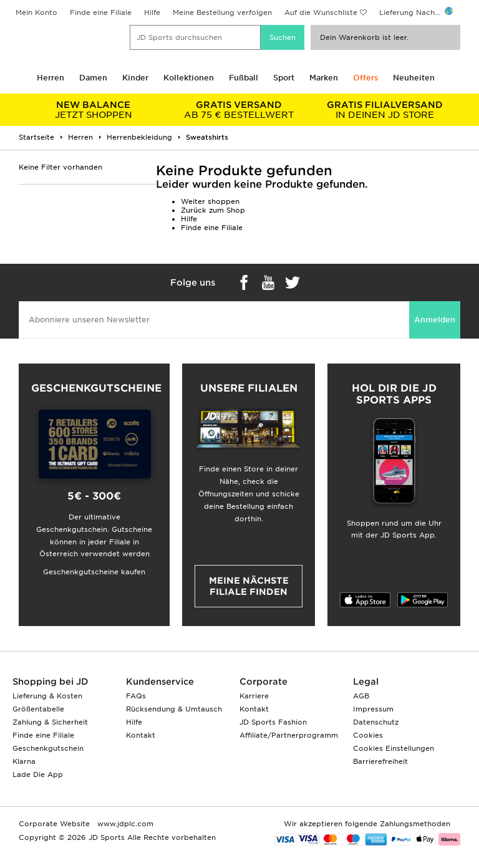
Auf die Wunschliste (321, 12)
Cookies (368, 735)
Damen (93, 78)
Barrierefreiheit (380, 761)
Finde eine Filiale (101, 12)
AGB (361, 696)
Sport (284, 78)
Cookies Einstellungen (394, 748)
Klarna (24, 761)
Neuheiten (414, 78)
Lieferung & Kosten (47, 696)
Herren (51, 78)
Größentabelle (38, 709)
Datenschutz (376, 722)
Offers (365, 78)
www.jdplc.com (124, 824)
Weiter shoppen (210, 201)
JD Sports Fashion (273, 722)
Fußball (244, 78)
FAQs (136, 696)
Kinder (135, 78)
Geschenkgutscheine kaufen (94, 572)
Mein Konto (36, 12)
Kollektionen (189, 78)
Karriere (254, 696)
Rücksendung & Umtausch (174, 709)
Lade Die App (38, 774)
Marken (324, 78)
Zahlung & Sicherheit (50, 722)
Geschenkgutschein (48, 748)
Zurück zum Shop (213, 210)
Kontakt (141, 735)
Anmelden (435, 320)
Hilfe (152, 12)
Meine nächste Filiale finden (249, 586)
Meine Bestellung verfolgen (222, 12)
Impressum (373, 709)
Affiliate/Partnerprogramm (289, 735)
